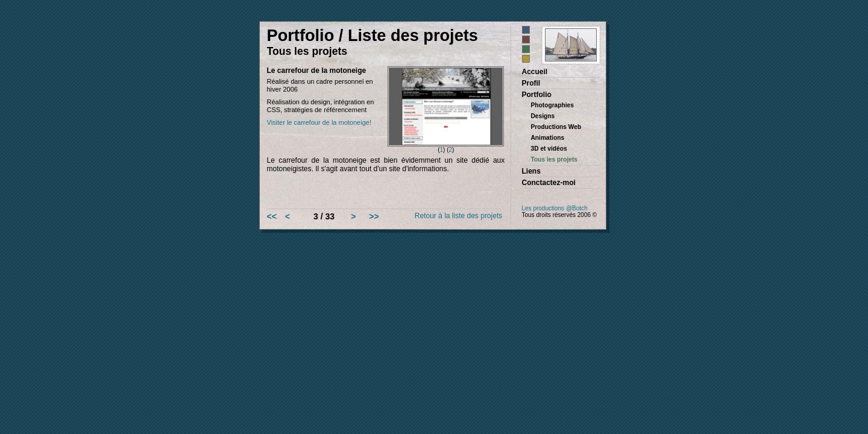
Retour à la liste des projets (458, 216)
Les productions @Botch (555, 208)
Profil (531, 83)
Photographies (552, 105)
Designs (543, 116)
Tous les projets (555, 159)
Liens (531, 171)
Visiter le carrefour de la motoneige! (319, 122)
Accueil (535, 72)
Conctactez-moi (549, 183)
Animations (548, 138)
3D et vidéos (549, 149)
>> (374, 216)
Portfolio (537, 95)
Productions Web (556, 127)
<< (272, 216)
